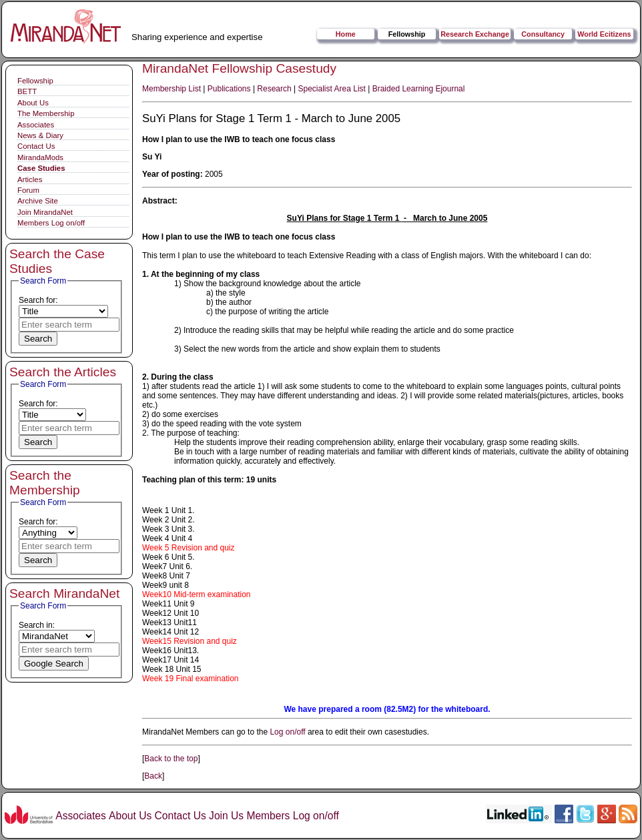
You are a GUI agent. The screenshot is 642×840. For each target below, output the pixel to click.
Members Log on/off (51, 223)
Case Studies (41, 168)
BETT (27, 91)
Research (274, 89)
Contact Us (36, 146)
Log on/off (287, 732)
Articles (30, 179)
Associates (36, 125)
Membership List (172, 89)
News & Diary (40, 135)
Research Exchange (475, 34)
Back (153, 776)
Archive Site (38, 201)
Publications (229, 89)
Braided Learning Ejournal (419, 89)
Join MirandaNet (45, 212)
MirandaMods (40, 157)
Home (346, 34)
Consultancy (543, 34)
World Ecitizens (604, 34)
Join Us (226, 816)
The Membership (46, 113)
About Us (33, 103)
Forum (28, 190)
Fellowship (407, 34)
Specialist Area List (332, 89)
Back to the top (171, 759)
